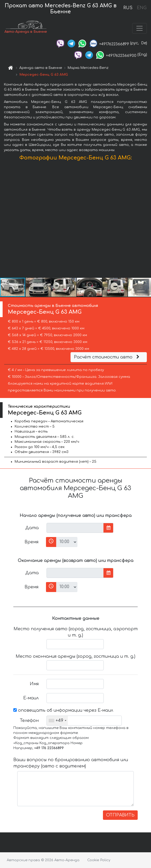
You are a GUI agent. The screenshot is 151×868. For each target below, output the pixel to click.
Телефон (29, 721)
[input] (75, 528)
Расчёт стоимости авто (107, 357)
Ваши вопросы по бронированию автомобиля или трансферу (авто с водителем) (71, 763)
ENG (142, 8)
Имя (34, 684)
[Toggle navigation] (140, 28)
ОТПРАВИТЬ (120, 815)
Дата (32, 528)
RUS (128, 8)
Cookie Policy (99, 860)
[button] (146, 220)
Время (31, 542)
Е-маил (31, 698)
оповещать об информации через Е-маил (63, 710)
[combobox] (57, 721)
